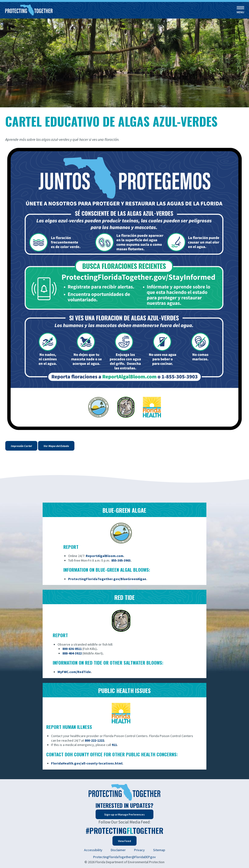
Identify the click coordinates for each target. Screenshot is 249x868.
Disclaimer (118, 850)
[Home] (29, 10)
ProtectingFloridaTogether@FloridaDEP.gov (124, 857)
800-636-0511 (72, 649)
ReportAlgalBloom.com (105, 556)
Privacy (139, 850)
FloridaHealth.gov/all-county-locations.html (87, 763)
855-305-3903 (121, 560)
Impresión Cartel (21, 446)
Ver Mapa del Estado (56, 446)
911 (114, 745)
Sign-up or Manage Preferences (124, 814)
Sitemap (159, 850)
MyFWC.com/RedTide (74, 672)
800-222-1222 (94, 740)
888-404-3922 (72, 653)
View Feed (124, 841)
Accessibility (93, 850)
